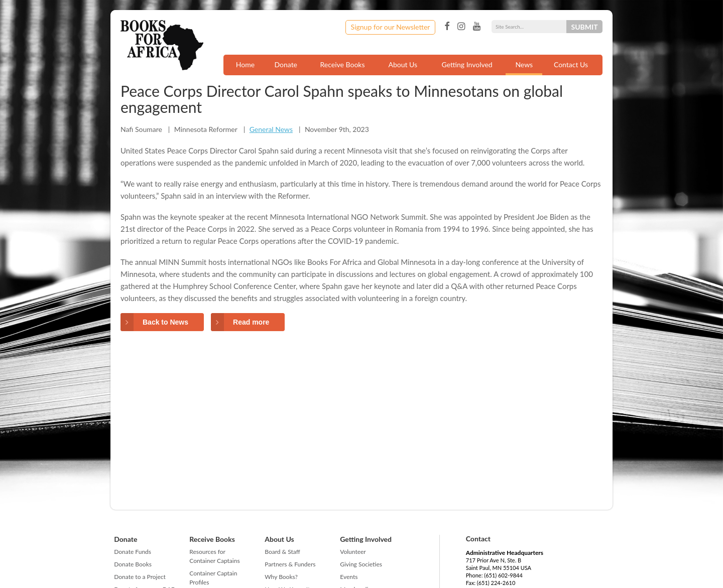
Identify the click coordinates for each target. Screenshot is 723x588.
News (524, 64)
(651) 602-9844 (503, 575)
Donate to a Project (140, 577)
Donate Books (133, 564)
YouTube (477, 27)
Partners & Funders (290, 564)
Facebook (447, 27)
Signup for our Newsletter (391, 27)
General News (271, 129)
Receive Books (343, 64)
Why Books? (281, 577)
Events (349, 577)
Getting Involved (467, 64)
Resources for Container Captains (214, 556)
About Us (403, 64)
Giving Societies (361, 564)
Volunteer (353, 552)
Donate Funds (133, 552)
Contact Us (571, 64)
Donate (286, 64)
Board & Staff (282, 552)
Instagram (461, 27)
